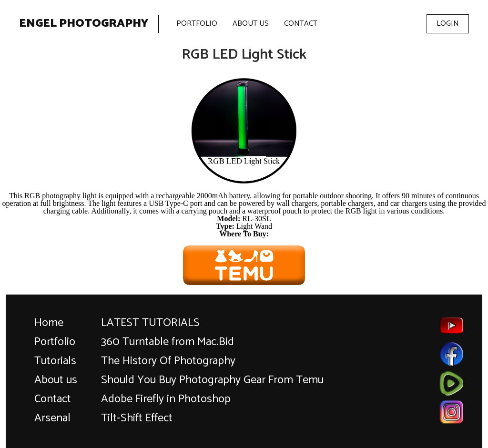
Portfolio (197, 24)
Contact (301, 24)
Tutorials (55, 361)
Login (448, 24)
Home (49, 323)
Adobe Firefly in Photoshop (166, 399)
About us (56, 380)
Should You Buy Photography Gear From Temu (212, 380)
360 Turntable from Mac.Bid (168, 342)
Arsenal (52, 418)
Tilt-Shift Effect (137, 418)
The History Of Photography (168, 361)
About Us (251, 24)
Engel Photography (84, 24)
